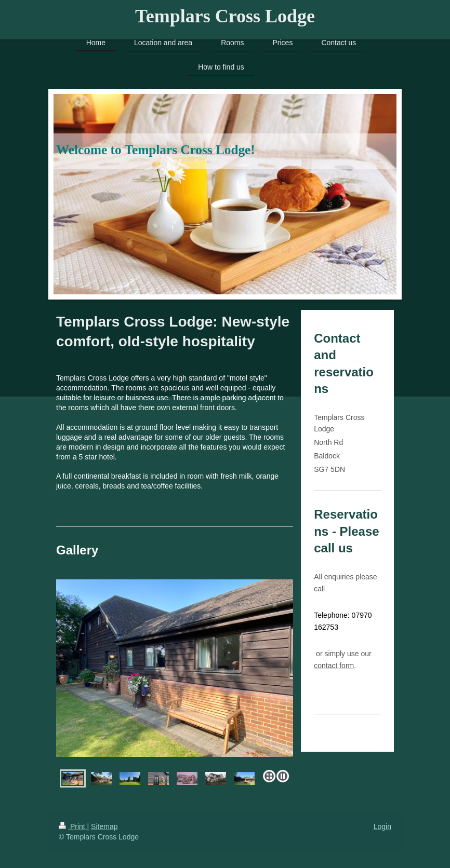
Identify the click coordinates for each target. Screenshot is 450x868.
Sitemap (104, 826)
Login (382, 826)
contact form (334, 666)
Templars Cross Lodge (225, 16)
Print (73, 826)
